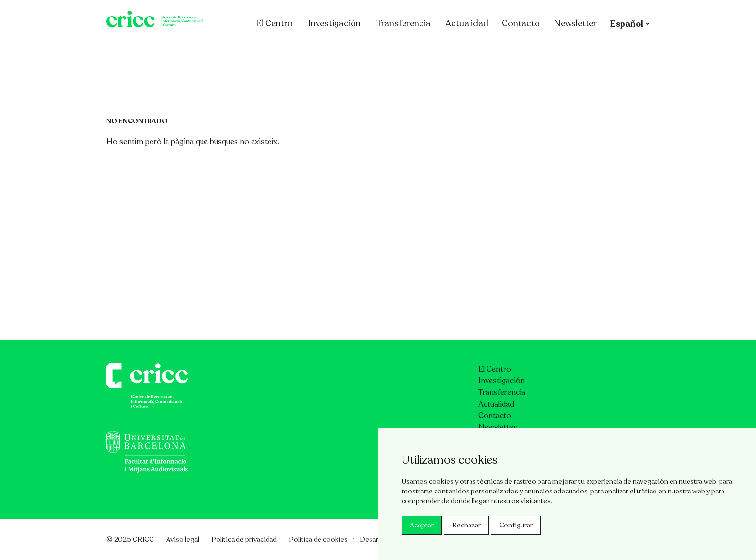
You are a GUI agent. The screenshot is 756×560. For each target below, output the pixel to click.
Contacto (559, 50)
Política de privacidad (244, 539)
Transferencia (441, 50)
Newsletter (613, 50)
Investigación (372, 50)
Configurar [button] (516, 525)
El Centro (317, 50)
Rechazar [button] (466, 525)
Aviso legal (183, 539)
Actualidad (505, 50)
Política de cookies (318, 539)
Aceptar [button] (422, 525)
